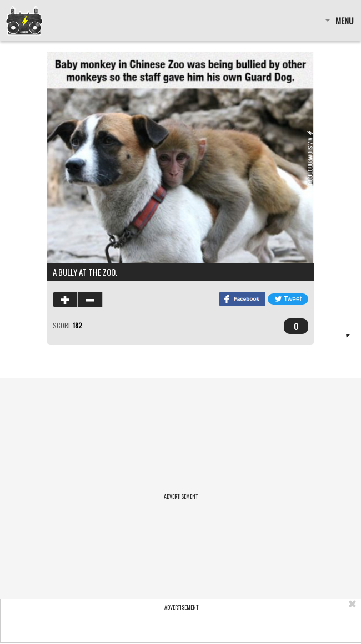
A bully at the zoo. (85, 272)
